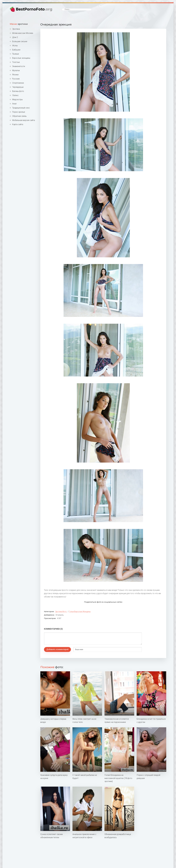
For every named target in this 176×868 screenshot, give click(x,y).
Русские (16, 79)
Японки (15, 75)
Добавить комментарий (57, 649)
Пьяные (16, 54)
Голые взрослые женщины (80, 612)
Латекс (15, 95)
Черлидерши (18, 87)
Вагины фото (18, 91)
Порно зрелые (19, 112)
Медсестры (17, 100)
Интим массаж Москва (23, 33)
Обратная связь (19, 116)
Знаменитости (19, 66)
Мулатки (16, 70)
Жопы (15, 46)
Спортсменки (18, 83)
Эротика (16, 29)
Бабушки (16, 50)
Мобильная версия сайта (24, 120)
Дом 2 (15, 37)
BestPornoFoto (34, 9)
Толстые (16, 62)
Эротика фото (61, 612)
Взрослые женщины (21, 58)
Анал (14, 104)
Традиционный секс (21, 108)
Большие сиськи (20, 41)
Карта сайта (18, 124)
